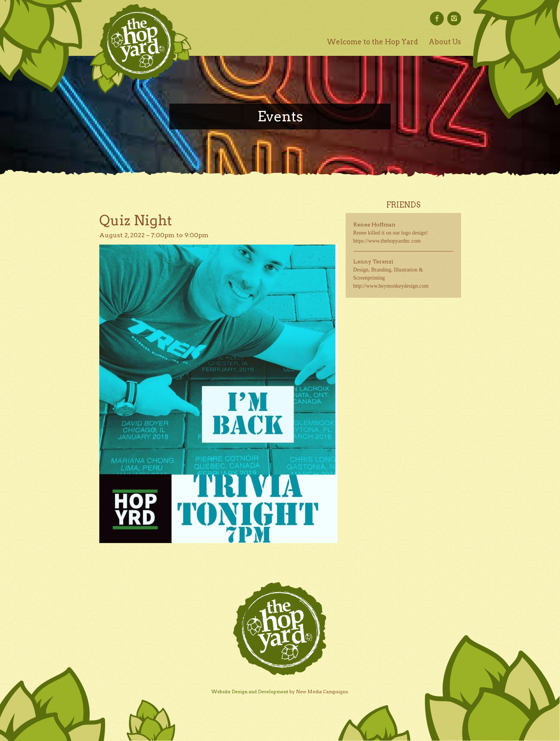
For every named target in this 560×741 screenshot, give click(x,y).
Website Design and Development (250, 692)
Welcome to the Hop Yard (372, 42)
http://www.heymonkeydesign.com (391, 286)
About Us (445, 42)
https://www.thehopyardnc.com (387, 241)
